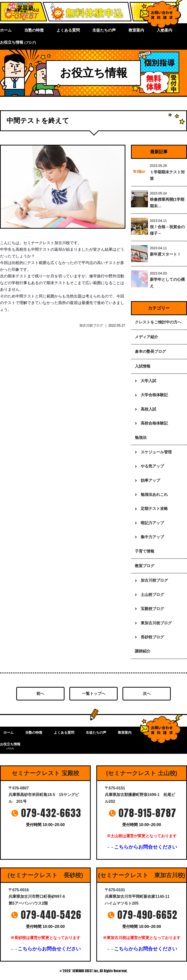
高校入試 (148, 409)
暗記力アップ (152, 523)
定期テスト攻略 (154, 509)
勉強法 (141, 438)
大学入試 (148, 381)
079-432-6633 (51, 813)
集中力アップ (152, 537)
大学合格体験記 (154, 395)
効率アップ (150, 480)
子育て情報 (145, 551)
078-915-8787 (147, 813)
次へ (147, 694)
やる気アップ (152, 466)
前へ (40, 694)
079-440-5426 (51, 915)
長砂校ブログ (152, 637)
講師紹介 (143, 651)
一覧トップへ (94, 694)
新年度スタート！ (165, 254)
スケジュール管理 (156, 452)
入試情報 (143, 366)
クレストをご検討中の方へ (158, 322)
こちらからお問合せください (146, 847)
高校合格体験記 (154, 423)
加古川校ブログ (91, 325)
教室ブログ (145, 566)
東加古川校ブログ (156, 623)
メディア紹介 (146, 337)
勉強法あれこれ (154, 494)
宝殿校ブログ (152, 609)
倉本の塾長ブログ (150, 351)
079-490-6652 (147, 915)
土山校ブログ (152, 595)
